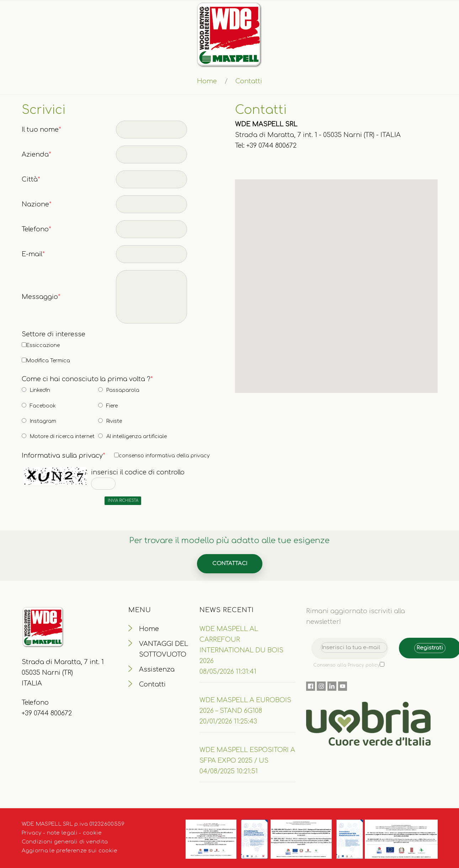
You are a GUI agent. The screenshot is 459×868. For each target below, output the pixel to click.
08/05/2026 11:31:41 (228, 672)
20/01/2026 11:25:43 (228, 721)
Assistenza (157, 669)
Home (207, 81)
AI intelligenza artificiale (137, 436)
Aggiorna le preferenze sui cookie (70, 851)
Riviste (114, 421)
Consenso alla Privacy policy (346, 665)
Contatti (152, 684)
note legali (62, 833)
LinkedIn (40, 390)
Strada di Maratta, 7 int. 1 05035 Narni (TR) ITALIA (63, 673)
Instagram (43, 421)
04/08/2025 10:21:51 (229, 771)
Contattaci (230, 564)
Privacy (32, 833)
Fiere (112, 406)
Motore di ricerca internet (62, 436)
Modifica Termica (48, 361)
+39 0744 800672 (47, 713)
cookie (92, 833)
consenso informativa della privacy (164, 456)
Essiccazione (43, 345)
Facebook (43, 406)
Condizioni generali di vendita (65, 842)
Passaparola (123, 390)
